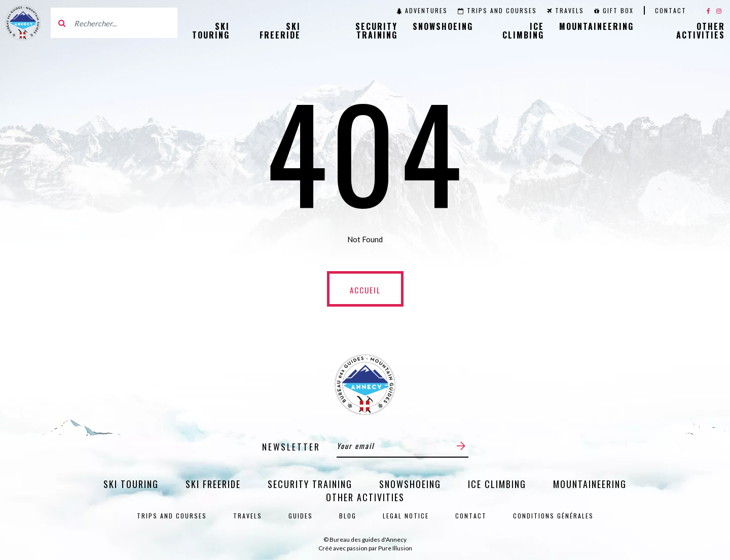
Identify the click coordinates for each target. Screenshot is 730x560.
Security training (376, 31)
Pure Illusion (395, 548)
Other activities (701, 31)
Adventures (422, 10)
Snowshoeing (443, 26)
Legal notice (406, 516)
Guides (301, 516)
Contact (671, 10)
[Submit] (461, 446)
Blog (348, 516)
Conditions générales (553, 516)
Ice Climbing (523, 31)
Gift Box (614, 10)
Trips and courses (497, 10)
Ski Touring (211, 31)
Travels (565, 10)
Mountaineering (596, 26)
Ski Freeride (280, 31)
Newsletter (291, 447)
